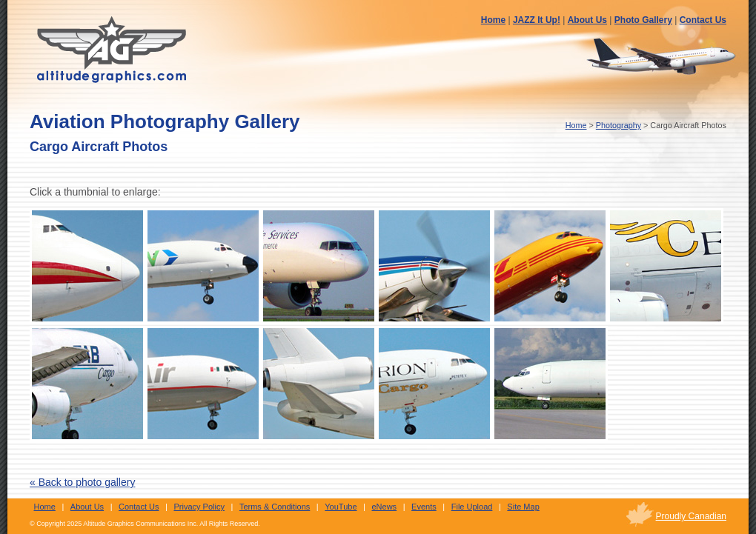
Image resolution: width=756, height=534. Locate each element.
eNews (385, 507)
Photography (619, 125)
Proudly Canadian (691, 516)
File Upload (472, 507)
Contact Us (703, 20)
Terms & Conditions (275, 507)
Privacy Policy (199, 507)
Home (493, 20)
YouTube (341, 507)
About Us (587, 20)
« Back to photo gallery (82, 482)
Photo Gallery (643, 20)
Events (424, 507)
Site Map (523, 507)
